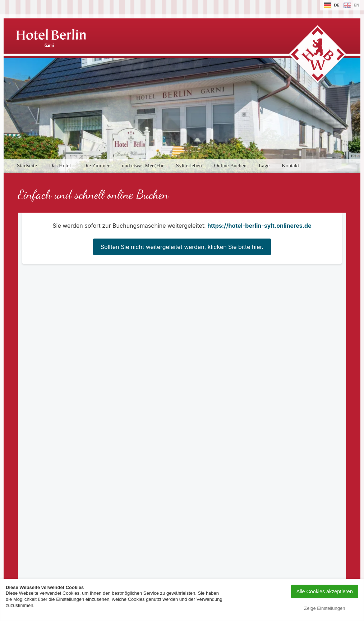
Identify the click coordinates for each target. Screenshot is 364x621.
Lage (264, 166)
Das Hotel (60, 166)
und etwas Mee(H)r (143, 166)
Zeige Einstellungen (324, 608)
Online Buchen (230, 166)
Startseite (27, 166)
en (356, 5)
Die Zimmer (96, 166)
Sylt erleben (189, 166)
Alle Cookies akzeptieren (325, 591)
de (337, 5)
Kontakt (290, 166)
